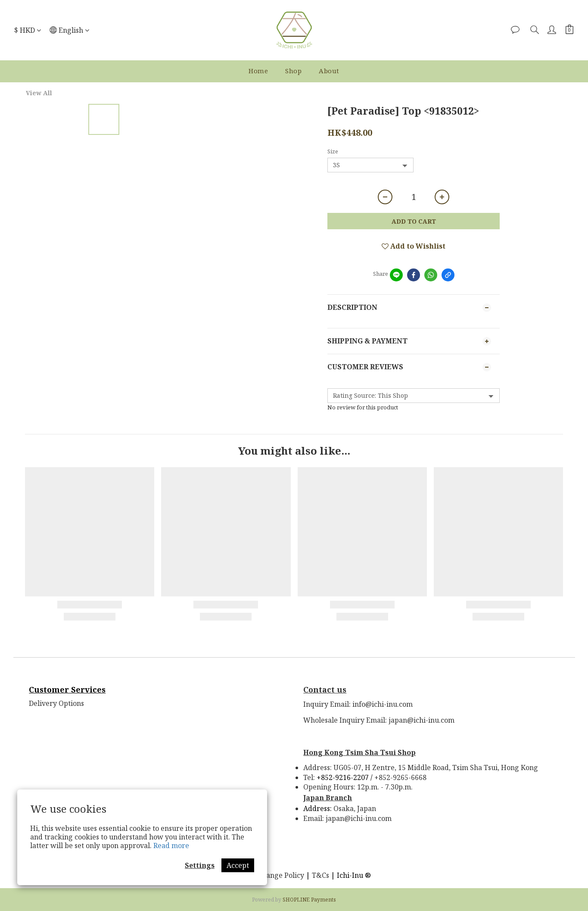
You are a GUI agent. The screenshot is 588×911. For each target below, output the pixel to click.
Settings (200, 865)
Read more (171, 845)
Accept (238, 865)
